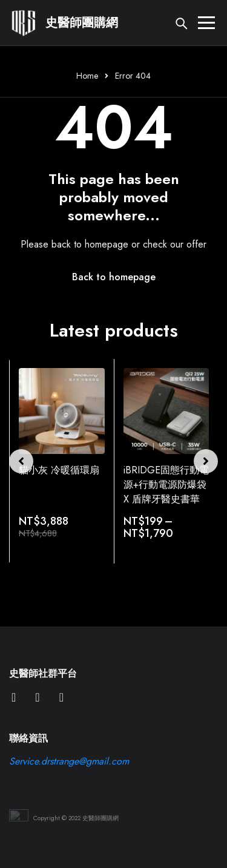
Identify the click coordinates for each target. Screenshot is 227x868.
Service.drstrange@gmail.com (69, 761)
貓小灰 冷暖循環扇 (59, 470)
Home (87, 76)
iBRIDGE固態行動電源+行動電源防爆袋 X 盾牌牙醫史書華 (166, 485)
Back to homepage (114, 277)
